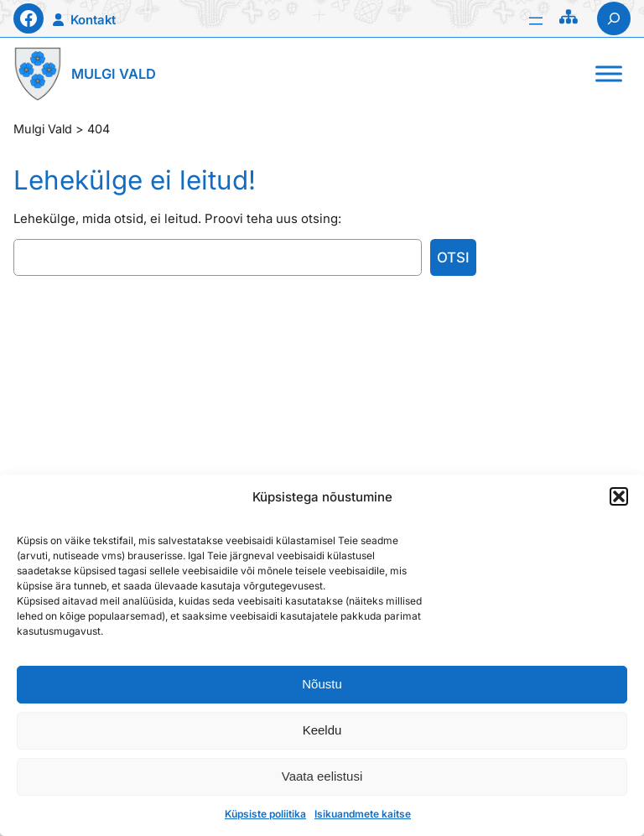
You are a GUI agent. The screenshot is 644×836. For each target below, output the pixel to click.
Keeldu (322, 730)
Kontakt (93, 20)
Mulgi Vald (114, 74)
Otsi (453, 257)
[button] (619, 496)
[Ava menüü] (536, 21)
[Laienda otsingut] (614, 18)
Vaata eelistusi (322, 776)
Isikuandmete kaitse (363, 814)
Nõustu (322, 684)
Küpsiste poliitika (265, 814)
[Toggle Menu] (609, 74)
